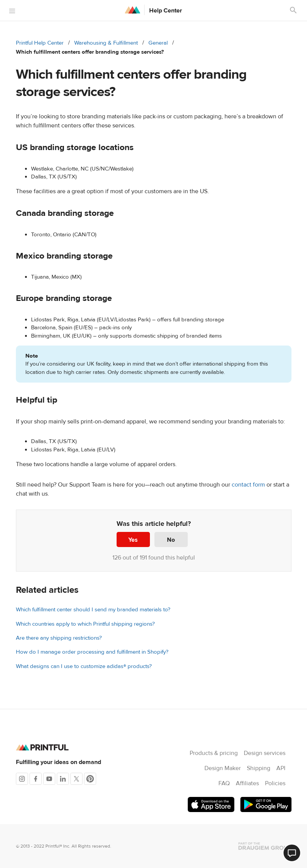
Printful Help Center (40, 43)
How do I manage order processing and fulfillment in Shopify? (92, 652)
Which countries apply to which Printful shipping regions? (85, 624)
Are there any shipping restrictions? (59, 638)
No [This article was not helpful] (171, 540)
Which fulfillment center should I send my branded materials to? (93, 610)
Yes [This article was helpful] (133, 540)
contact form (248, 485)
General (158, 43)
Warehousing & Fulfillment (106, 43)
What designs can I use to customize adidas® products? (84, 666)
